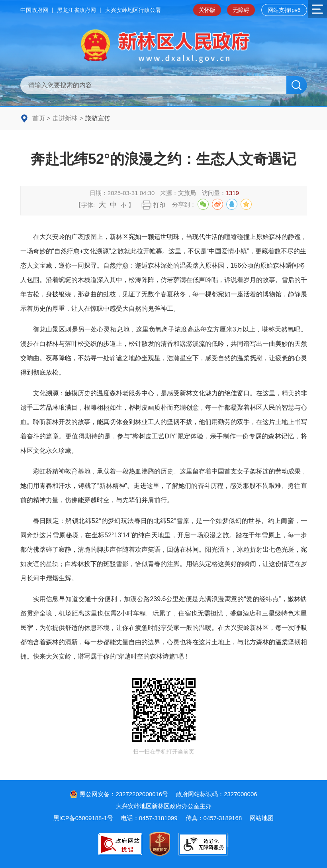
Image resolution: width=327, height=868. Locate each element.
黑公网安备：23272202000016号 (119, 794)
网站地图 (262, 818)
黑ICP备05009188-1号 (83, 818)
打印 (159, 205)
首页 (39, 118)
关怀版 (207, 10)
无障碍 (241, 10)
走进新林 (65, 118)
